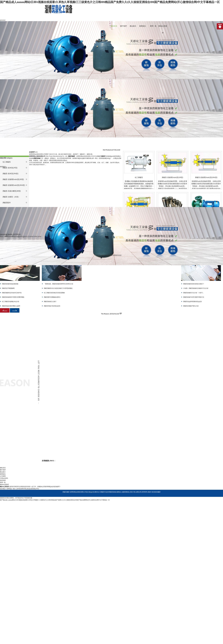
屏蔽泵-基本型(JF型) (10, 168)
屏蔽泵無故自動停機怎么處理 (11, 306)
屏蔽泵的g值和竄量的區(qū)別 (192, 302)
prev (1, 20)
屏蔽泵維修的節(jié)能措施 (10, 284)
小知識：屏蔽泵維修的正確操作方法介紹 (196, 288)
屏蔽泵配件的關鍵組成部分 (52, 297)
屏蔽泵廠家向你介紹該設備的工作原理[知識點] (58, 288)
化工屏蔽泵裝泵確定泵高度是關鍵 (54, 293)
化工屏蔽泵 (7, 162)
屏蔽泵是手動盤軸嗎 (8, 288)
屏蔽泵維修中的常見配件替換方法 (194, 297)
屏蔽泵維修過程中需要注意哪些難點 (13, 297)
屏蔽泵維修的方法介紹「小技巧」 (194, 293)
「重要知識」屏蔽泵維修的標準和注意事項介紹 (58, 284)
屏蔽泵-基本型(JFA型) (10, 174)
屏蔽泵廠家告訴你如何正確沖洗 (12, 293)
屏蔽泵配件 (7, 203)
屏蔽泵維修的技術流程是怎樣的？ (194, 284)
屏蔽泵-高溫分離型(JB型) (12, 191)
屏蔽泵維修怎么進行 (50, 302)
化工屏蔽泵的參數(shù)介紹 (11, 302)
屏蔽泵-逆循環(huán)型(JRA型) (14, 185)
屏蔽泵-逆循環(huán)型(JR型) (13, 179)
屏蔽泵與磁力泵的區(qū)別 (52, 306)
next (4, 20)
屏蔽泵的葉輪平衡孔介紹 (191, 306)
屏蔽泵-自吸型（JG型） (11, 197)
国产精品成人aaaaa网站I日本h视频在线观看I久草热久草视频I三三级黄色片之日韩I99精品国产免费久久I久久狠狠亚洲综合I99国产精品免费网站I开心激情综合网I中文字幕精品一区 (110, 2)
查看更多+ (3, 167)
